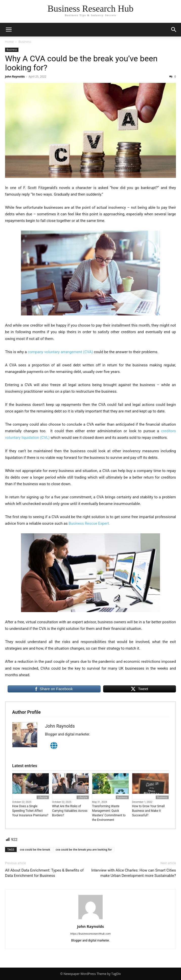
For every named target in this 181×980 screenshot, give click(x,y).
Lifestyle (43, 797)
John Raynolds (15, 76)
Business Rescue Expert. (89, 523)
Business (25, 42)
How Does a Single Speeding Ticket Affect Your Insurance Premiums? (30, 811)
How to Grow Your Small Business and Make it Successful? (148, 811)
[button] (9, 30)
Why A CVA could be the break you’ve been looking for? (81, 63)
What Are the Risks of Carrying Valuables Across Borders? (70, 811)
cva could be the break (35, 849)
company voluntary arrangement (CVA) (60, 352)
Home (9, 42)
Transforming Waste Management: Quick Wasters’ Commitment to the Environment (109, 813)
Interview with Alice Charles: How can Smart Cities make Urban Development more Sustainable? (134, 873)
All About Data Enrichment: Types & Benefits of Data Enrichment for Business (44, 873)
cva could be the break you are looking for (84, 849)
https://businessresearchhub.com (91, 934)
